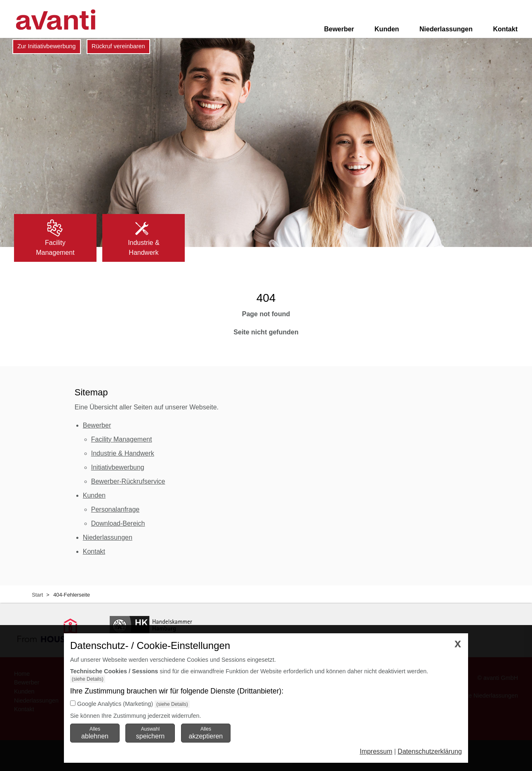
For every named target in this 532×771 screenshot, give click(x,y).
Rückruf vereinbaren (118, 46)
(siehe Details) (88, 679)
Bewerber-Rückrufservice (128, 481)
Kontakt (505, 29)
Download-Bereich (118, 523)
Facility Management (122, 439)
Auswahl (150, 733)
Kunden (387, 29)
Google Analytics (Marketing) (115, 704)
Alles (95, 733)
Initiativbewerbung (118, 467)
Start (37, 595)
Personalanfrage (115, 509)
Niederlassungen (446, 29)
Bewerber (339, 29)
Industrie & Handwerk (123, 453)
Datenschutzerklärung (430, 751)
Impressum (376, 751)
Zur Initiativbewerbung (47, 46)
